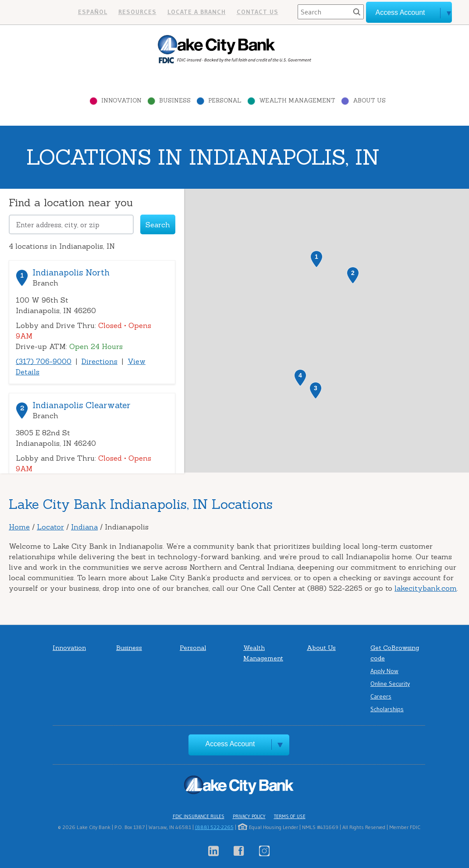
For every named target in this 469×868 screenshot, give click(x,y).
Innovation (121, 101)
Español (93, 12)
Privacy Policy (249, 816)
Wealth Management (297, 101)
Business (175, 101)
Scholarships (387, 709)
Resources (137, 12)
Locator (50, 527)
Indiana (84, 527)
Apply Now (384, 671)
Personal (225, 101)
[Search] (331, 12)
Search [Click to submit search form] (158, 225)
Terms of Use (290, 816)
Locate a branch (197, 12)
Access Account (230, 744)
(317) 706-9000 (44, 361)
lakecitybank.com (426, 588)
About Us (369, 101)
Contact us (258, 12)
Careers (381, 696)
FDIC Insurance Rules (199, 816)
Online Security (390, 684)
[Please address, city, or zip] (71, 224)
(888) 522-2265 (214, 827)
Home (19, 527)
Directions (99, 361)
